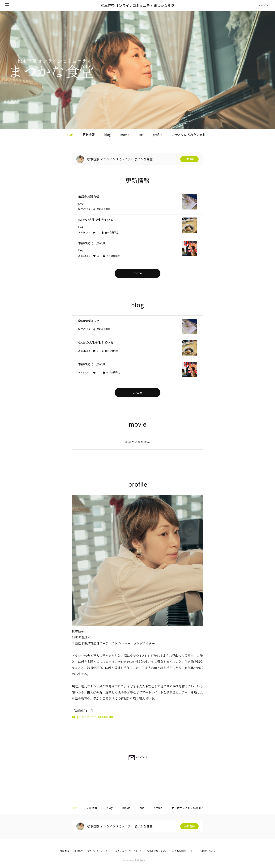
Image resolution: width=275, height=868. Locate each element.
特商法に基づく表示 (157, 851)
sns (141, 135)
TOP (70, 135)
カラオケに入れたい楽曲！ (190, 135)
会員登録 (189, 159)
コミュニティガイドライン (128, 851)
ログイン (264, 5)
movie (125, 135)
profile (158, 135)
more (137, 273)
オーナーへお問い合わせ (203, 851)
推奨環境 (64, 851)
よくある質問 (179, 851)
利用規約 (78, 851)
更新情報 (89, 135)
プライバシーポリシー (99, 851)
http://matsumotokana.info (94, 717)
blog (108, 135)
